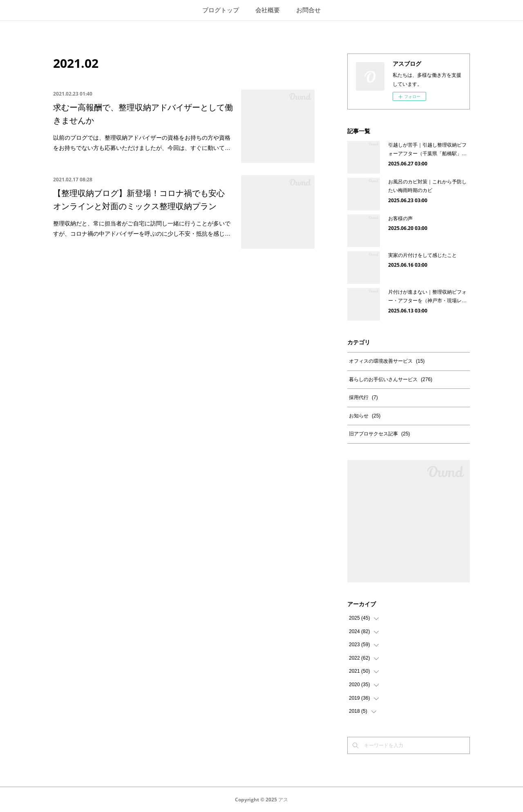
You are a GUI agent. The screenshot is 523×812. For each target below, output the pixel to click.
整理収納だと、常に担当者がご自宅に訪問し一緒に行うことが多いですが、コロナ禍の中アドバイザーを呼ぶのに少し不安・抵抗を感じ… (142, 229)
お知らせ (365, 416)
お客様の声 (400, 219)
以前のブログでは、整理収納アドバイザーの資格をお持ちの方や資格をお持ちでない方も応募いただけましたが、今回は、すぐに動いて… (142, 143)
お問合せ (308, 10)
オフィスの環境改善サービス (387, 361)
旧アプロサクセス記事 (379, 434)
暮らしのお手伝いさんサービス (391, 379)
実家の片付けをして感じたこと (422, 255)
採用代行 (363, 397)
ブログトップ (221, 10)
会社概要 (268, 10)
